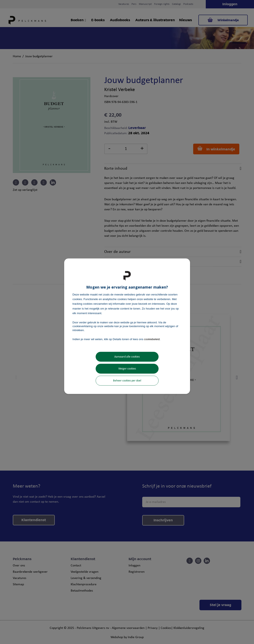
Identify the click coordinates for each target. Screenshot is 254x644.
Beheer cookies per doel (127, 381)
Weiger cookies (127, 369)
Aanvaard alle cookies (127, 357)
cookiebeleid (152, 339)
